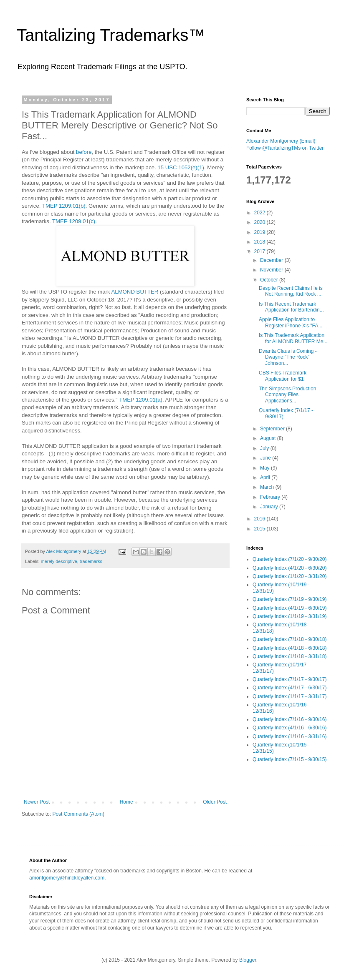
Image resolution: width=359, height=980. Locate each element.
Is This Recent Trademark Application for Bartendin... (291, 307)
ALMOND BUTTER (135, 292)
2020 (260, 222)
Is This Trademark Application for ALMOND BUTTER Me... (293, 338)
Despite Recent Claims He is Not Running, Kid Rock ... (291, 291)
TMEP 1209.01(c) (74, 221)
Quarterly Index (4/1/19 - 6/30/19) (289, 608)
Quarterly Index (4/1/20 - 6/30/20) (289, 568)
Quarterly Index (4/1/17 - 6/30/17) (289, 688)
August (269, 438)
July (265, 448)
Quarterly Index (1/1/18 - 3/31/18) (289, 656)
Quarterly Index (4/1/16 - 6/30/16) (289, 728)
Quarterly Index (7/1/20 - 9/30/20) (289, 559)
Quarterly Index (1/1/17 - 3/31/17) (289, 696)
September (273, 429)
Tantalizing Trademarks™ (111, 35)
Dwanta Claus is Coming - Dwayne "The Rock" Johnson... (288, 357)
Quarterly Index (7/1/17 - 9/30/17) (289, 679)
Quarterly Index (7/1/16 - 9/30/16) (289, 719)
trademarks (91, 561)
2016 (260, 519)
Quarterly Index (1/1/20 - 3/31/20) (289, 576)
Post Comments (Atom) (78, 814)
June (266, 458)
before (84, 152)
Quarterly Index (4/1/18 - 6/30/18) (289, 648)
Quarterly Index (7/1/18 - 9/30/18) (289, 639)
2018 (260, 242)
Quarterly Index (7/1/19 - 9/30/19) (289, 599)
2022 (260, 213)
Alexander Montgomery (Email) (281, 141)
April (266, 477)
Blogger (248, 960)
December (272, 260)
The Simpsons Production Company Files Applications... (287, 395)
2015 (260, 529)
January (270, 507)
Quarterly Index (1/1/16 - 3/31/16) (289, 736)
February (271, 497)
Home (126, 802)
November (272, 270)
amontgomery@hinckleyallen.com (67, 878)
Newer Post (37, 802)
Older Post (215, 802)
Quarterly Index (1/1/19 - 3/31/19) (289, 616)
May (265, 468)
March (268, 487)
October (270, 280)
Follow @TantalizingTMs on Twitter (285, 148)
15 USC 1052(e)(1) (181, 167)
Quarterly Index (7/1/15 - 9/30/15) (289, 759)
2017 (260, 251)
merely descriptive (59, 561)
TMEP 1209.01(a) (141, 400)
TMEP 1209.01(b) (64, 206)
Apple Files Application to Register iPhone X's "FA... (291, 322)
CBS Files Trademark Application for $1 (283, 376)
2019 (260, 232)
